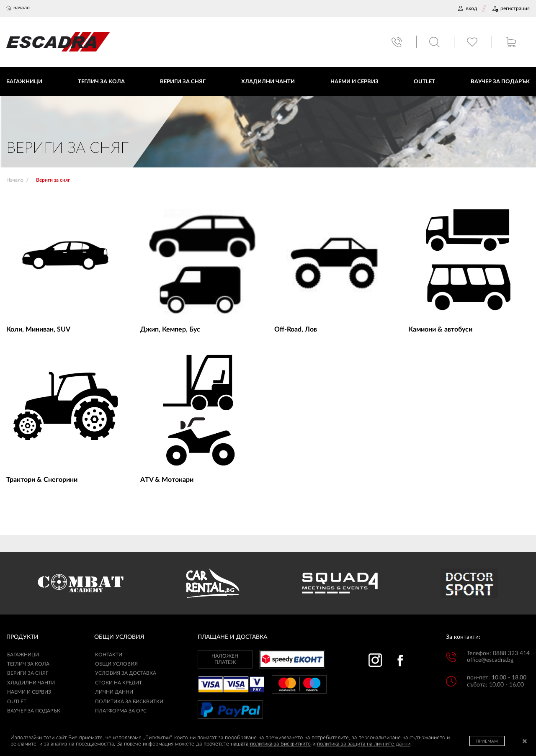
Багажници (23, 655)
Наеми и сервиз (29, 692)
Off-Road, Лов (296, 329)
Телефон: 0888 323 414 (498, 653)
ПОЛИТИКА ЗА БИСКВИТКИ (129, 702)
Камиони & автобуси (440, 329)
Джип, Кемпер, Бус (170, 329)
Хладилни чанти (31, 683)
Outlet (17, 702)
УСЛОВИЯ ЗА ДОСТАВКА (126, 673)
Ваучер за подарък (34, 711)
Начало (15, 180)
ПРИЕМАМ (487, 741)
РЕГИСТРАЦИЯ (511, 8)
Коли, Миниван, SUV (38, 329)
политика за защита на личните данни (364, 744)
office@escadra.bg (490, 660)
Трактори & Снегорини (42, 480)
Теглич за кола (28, 664)
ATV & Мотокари (167, 480)
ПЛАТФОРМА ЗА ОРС (121, 711)
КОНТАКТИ (109, 655)
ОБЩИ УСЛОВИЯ (116, 664)
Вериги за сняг (28, 673)
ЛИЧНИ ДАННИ (114, 692)
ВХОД (467, 8)
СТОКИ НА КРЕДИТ (119, 683)
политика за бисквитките (280, 744)
